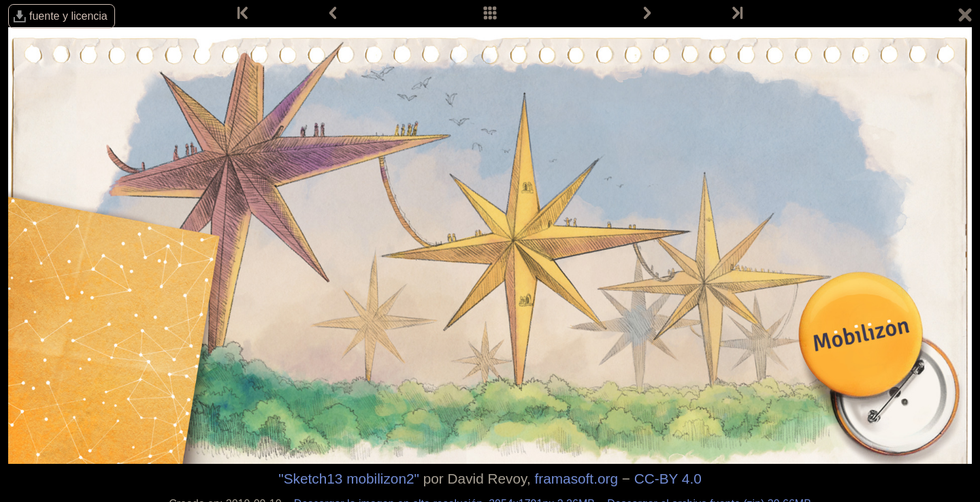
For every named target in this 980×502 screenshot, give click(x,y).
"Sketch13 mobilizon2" (349, 479)
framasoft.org (576, 479)
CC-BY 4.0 (668, 479)
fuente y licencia (68, 16)
